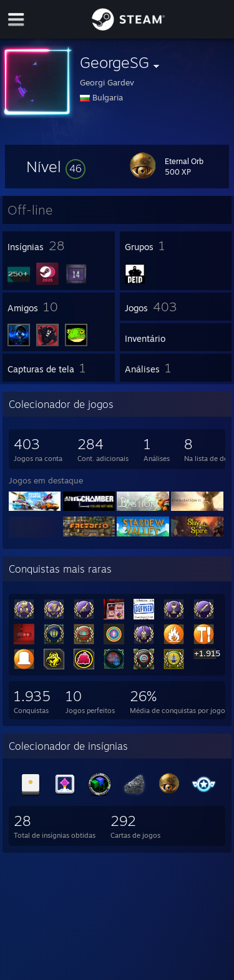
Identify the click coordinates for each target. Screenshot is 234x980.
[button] (56, 167)
